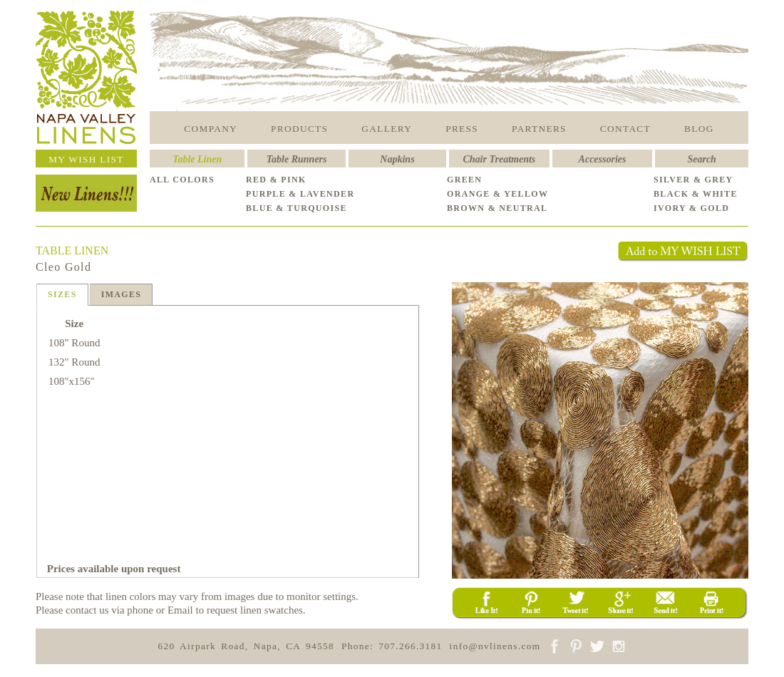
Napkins (397, 159)
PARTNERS (539, 129)
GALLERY (387, 129)
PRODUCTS (299, 129)
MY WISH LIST (86, 159)
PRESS (462, 129)
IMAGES (122, 294)
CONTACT (625, 129)
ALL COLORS (182, 180)
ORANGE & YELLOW (497, 194)
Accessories (603, 159)
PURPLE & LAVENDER (300, 194)
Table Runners (297, 159)
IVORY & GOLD (691, 208)
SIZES (62, 294)
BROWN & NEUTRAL (497, 208)
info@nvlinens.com (495, 646)
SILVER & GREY (693, 180)
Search (701, 159)
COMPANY (211, 129)
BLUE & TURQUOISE (296, 208)
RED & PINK (276, 180)
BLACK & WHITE (696, 194)
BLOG (699, 129)
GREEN (464, 180)
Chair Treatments (500, 159)
